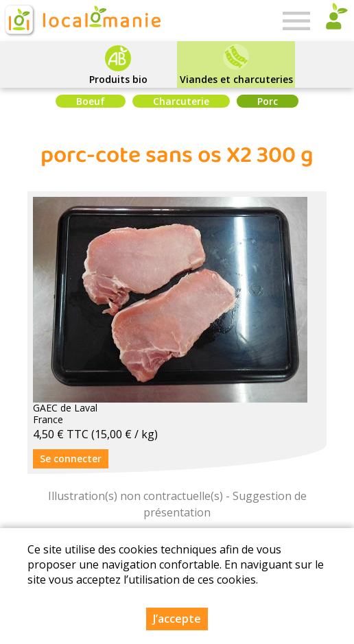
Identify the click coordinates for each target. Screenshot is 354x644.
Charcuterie (181, 101)
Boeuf (91, 101)
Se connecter (71, 458)
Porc (268, 101)
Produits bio (118, 79)
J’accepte (177, 619)
